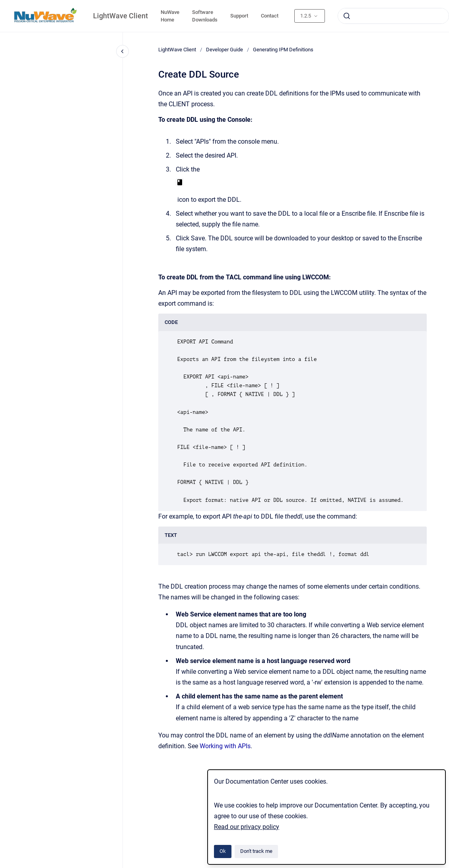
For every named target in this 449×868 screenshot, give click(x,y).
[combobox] (393, 16)
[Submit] (347, 16)
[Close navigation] (122, 51)
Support (239, 16)
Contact (270, 16)
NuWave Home (170, 16)
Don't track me (256, 851)
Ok (223, 851)
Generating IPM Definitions (283, 50)
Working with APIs (225, 746)
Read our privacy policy (247, 827)
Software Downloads (205, 16)
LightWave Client (121, 16)
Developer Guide (224, 50)
